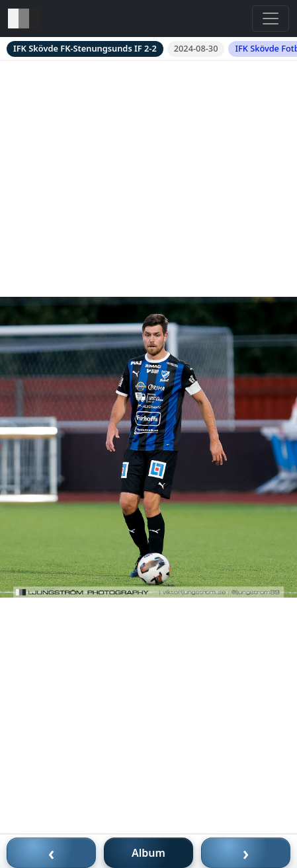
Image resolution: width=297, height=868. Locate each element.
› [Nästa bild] (246, 853)
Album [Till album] (148, 853)
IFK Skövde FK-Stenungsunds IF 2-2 (85, 48)
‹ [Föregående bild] (52, 853)
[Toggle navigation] (271, 19)
